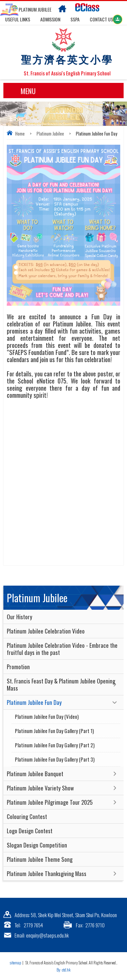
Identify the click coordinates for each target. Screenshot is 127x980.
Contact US (101, 19)
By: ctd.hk (63, 970)
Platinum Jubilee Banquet (35, 774)
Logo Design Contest (30, 831)
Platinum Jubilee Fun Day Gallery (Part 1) (54, 731)
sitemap (15, 963)
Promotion (18, 667)
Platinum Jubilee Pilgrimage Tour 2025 (50, 802)
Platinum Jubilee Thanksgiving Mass (47, 874)
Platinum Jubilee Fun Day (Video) (47, 716)
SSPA (75, 19)
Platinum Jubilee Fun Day (34, 702)
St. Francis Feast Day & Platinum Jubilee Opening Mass (61, 684)
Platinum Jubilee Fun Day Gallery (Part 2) (55, 745)
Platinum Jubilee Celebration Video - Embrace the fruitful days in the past (62, 649)
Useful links (18, 19)
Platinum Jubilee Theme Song (40, 859)
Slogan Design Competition (37, 845)
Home (20, 133)
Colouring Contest (27, 816)
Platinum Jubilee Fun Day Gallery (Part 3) (55, 759)
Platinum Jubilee (50, 133)
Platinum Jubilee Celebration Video (46, 631)
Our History (19, 617)
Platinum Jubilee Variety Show (40, 788)
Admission (50, 19)
